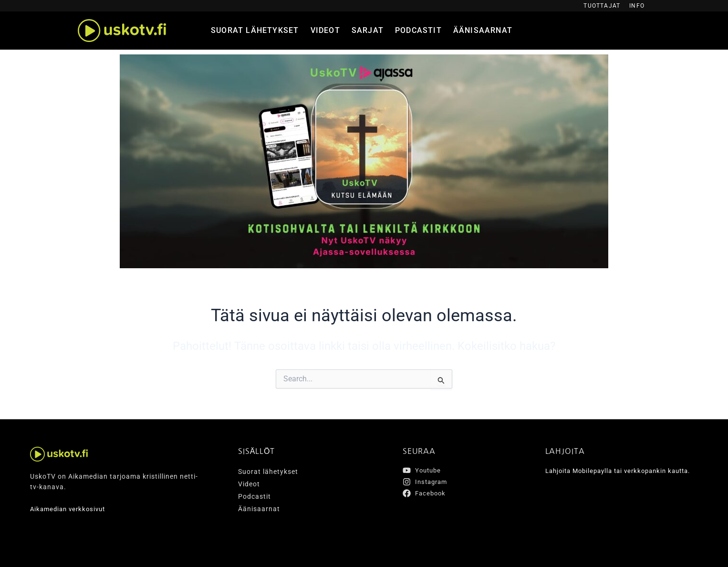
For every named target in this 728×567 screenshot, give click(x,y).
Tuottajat (602, 6)
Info (637, 6)
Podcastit (418, 30)
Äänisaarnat (483, 30)
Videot (325, 30)
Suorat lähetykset (255, 30)
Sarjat (368, 30)
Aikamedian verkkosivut (70, 509)
